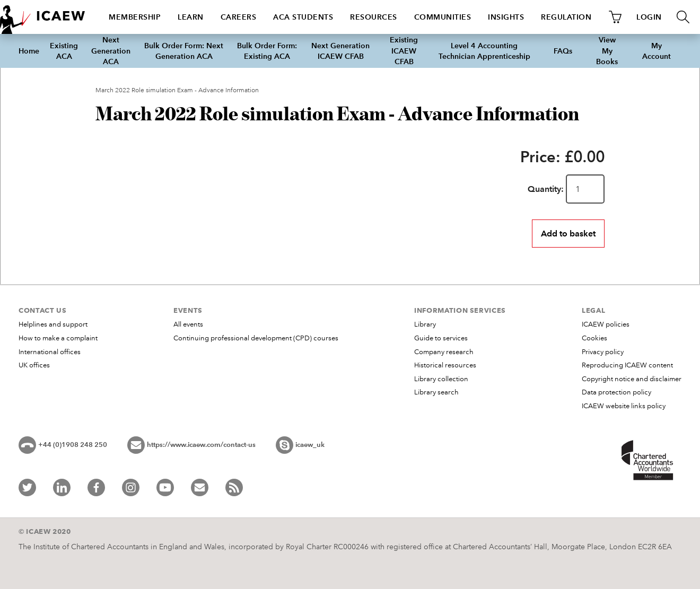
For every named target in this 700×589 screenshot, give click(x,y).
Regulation (566, 17)
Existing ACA (64, 51)
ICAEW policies (606, 324)
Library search (436, 392)
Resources (374, 17)
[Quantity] (585, 189)
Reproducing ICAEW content (627, 365)
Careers (239, 17)
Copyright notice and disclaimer (632, 379)
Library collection (441, 379)
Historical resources (445, 365)
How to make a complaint (58, 338)
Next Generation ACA (111, 51)
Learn (191, 17)
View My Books (607, 51)
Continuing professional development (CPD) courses (256, 338)
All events (188, 324)
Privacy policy (603, 352)
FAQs (563, 51)
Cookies (594, 338)
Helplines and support (53, 324)
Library (425, 324)
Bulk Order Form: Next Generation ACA (184, 51)
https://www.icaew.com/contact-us (201, 445)
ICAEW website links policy (624, 406)
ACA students (303, 17)
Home (29, 51)
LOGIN (649, 17)
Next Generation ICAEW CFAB (340, 51)
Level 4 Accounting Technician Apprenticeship (484, 51)
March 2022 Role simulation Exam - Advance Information (177, 90)
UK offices (34, 365)
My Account (657, 51)
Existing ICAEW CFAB (404, 51)
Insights (506, 17)
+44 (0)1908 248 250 (73, 445)
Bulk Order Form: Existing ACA (267, 51)
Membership (135, 17)
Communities (443, 17)
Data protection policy (616, 392)
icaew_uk (310, 445)
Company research (444, 352)
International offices (50, 352)
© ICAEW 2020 (45, 531)
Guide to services (441, 338)
